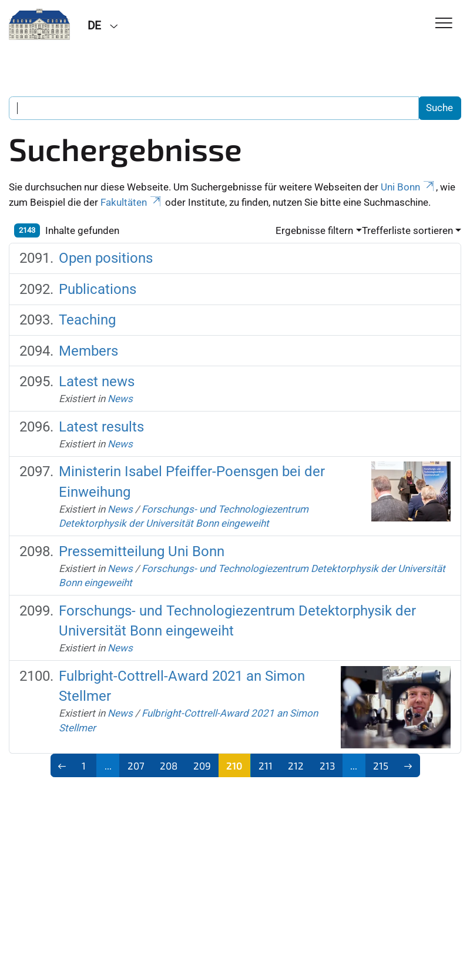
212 (296, 765)
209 (202, 765)
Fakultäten (132, 202)
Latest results (101, 427)
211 (266, 765)
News (120, 399)
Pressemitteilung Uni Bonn (142, 551)
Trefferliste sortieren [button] (407, 230)
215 (381, 765)
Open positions (106, 258)
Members (88, 351)
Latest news (97, 382)
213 (327, 765)
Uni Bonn (408, 187)
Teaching (87, 320)
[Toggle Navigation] (444, 24)
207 (136, 765)
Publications (98, 289)
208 (169, 765)
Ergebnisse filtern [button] (314, 230)
